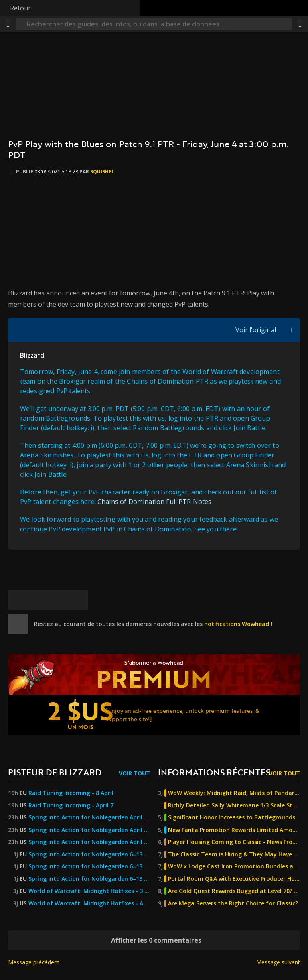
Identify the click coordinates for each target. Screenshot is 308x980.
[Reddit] (58, 600)
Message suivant (278, 962)
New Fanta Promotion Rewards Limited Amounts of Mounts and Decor (234, 830)
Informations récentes (214, 772)
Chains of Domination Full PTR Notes (155, 502)
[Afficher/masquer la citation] (291, 330)
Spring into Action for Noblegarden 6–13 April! (89, 854)
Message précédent (34, 962)
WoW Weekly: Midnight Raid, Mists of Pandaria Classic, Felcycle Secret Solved (234, 793)
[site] (18, 624)
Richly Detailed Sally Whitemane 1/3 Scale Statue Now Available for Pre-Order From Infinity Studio (234, 805)
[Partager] (300, 24)
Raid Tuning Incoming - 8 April (71, 793)
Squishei (102, 172)
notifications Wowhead (237, 624)
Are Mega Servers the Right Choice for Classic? (233, 903)
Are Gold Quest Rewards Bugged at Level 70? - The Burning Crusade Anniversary (234, 891)
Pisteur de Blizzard (55, 772)
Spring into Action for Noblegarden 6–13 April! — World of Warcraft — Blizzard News (89, 879)
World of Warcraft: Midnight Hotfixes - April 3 (89, 903)
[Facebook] (38, 600)
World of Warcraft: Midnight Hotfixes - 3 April (89, 891)
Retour (20, 8)
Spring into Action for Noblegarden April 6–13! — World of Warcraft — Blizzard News (89, 842)
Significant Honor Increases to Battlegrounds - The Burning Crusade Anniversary (234, 817)
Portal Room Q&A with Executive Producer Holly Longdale (234, 879)
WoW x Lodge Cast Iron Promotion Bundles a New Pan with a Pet (234, 866)
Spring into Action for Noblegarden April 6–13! (89, 817)
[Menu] (8, 24)
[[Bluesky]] (18, 600)
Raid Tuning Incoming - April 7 (71, 805)
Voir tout (134, 773)
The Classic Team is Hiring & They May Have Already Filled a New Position (234, 854)
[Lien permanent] (78, 600)
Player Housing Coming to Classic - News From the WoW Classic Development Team (234, 842)
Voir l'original (256, 330)
